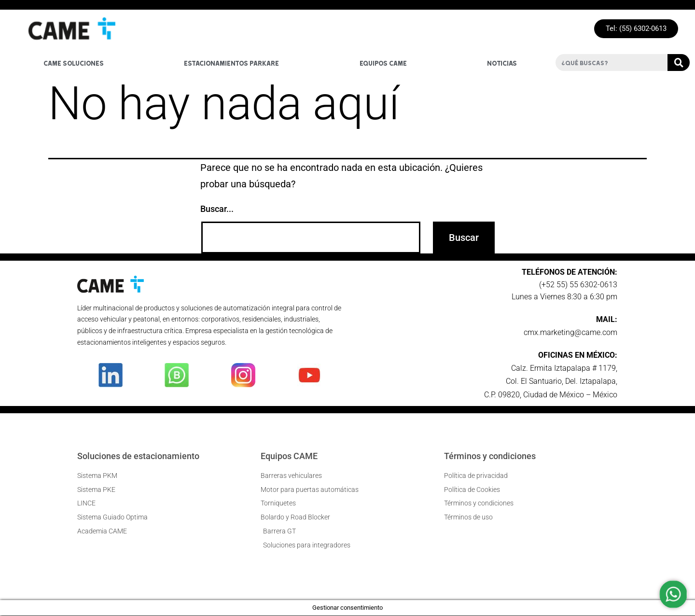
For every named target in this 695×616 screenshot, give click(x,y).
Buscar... (217, 209)
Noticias (502, 63)
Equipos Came (383, 63)
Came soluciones (74, 63)
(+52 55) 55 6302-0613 (578, 285)
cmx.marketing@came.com (570, 332)
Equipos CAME (289, 456)
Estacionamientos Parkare (231, 63)
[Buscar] (679, 63)
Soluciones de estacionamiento (138, 456)
